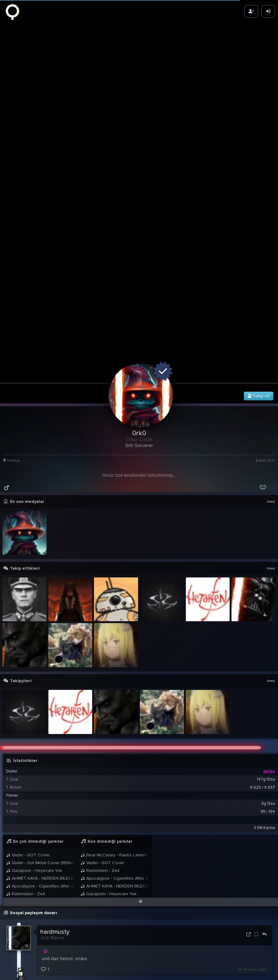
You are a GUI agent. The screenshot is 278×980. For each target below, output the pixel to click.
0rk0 (49, 941)
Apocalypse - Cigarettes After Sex (40, 754)
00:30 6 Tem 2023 (252, 837)
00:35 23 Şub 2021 (252, 972)
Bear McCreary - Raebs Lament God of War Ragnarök (115, 723)
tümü (271, 370)
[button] (141, 769)
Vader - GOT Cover (28, 723)
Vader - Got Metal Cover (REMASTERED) (40, 730)
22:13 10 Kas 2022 (253, 919)
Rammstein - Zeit (26, 761)
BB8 (60, 961)
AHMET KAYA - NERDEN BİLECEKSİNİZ (40, 746)
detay (269, 639)
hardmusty (55, 800)
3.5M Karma (264, 695)
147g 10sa (266, 647)
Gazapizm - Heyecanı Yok (34, 738)
